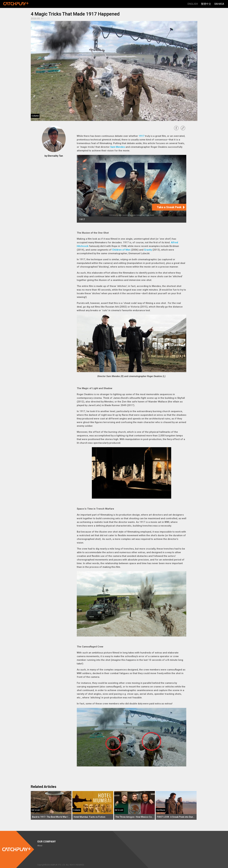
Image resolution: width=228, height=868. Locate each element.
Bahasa (219, 4)
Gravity (148, 250)
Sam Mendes (118, 147)
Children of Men (121, 250)
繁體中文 (206, 4)
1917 (142, 136)
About (40, 846)
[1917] (132, 189)
